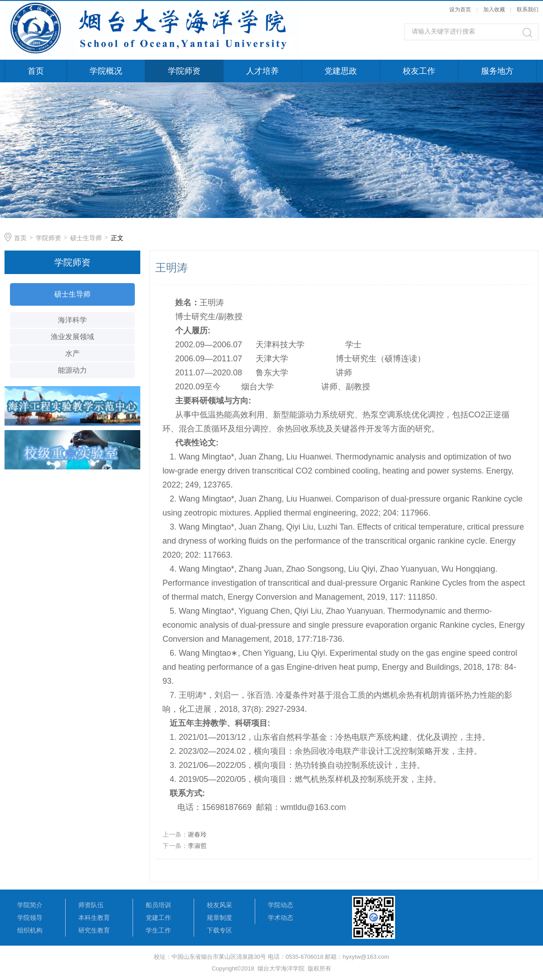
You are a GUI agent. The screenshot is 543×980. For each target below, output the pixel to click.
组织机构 (30, 930)
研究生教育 (94, 930)
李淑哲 (197, 846)
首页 (36, 71)
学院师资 (184, 71)
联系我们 (528, 9)
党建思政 (341, 71)
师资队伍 (91, 905)
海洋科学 (72, 320)
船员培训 (158, 905)
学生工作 (158, 930)
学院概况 (106, 71)
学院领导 (30, 918)
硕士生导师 (86, 238)
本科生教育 (94, 918)
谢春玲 (197, 834)
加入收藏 (494, 9)
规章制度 (219, 918)
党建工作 (158, 918)
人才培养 (262, 71)
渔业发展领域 (72, 337)
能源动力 (72, 370)
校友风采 (219, 905)
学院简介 (30, 905)
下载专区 (219, 930)
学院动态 (281, 905)
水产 (72, 353)
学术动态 (281, 918)
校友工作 (419, 71)
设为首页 (460, 9)
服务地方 (497, 71)
